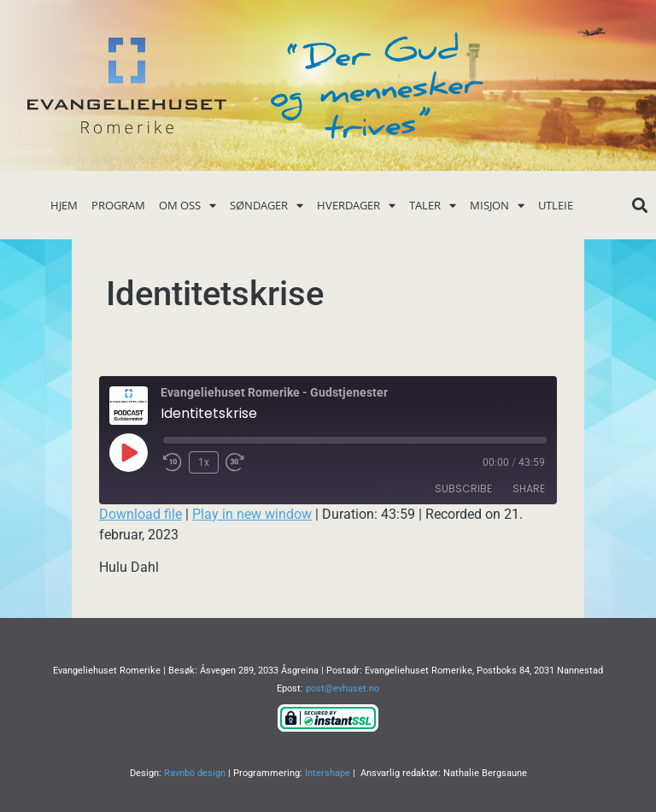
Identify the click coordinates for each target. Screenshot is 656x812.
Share (529, 488)
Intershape (328, 773)
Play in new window (252, 514)
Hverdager (356, 206)
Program (118, 205)
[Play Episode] (128, 452)
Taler (433, 206)
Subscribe (463, 488)
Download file (141, 514)
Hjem (64, 205)
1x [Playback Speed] (204, 462)
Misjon (497, 206)
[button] (639, 206)
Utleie (556, 205)
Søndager (266, 206)
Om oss (187, 206)
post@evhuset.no (343, 688)
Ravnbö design (195, 773)
